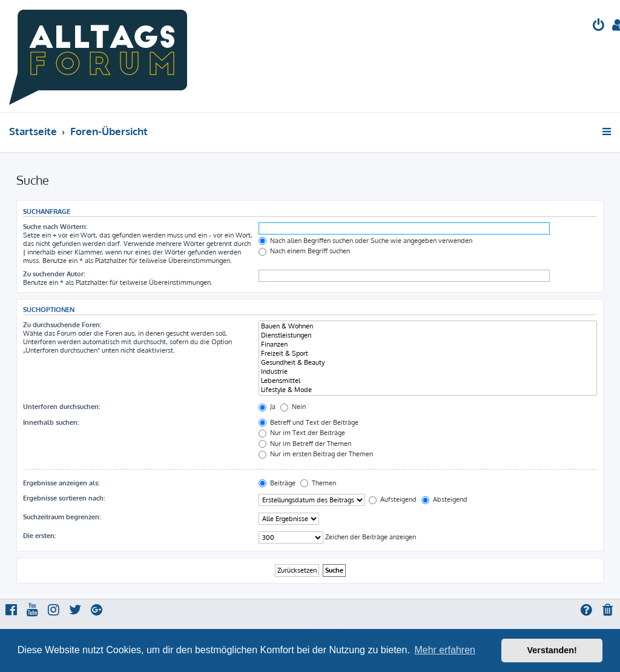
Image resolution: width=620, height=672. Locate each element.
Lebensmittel (428, 381)
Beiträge (277, 483)
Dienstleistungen (428, 335)
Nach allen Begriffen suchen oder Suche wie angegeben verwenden (365, 241)
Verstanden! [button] (552, 650)
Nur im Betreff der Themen (305, 444)
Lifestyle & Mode (428, 390)
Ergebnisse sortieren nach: (64, 498)
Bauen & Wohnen (428, 326)
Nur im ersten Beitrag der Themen (316, 454)
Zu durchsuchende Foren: (62, 325)
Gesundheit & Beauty (428, 363)
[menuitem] (599, 26)
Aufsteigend (393, 499)
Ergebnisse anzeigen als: (61, 483)
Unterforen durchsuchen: (61, 407)
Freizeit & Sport (428, 354)
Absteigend (444, 499)
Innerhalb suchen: (51, 422)
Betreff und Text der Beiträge (308, 422)
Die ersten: (39, 536)
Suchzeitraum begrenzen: (62, 517)
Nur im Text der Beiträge (302, 433)
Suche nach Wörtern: (55, 227)
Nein (293, 407)
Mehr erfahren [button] (445, 650)
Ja (267, 407)
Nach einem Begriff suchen (304, 251)
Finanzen (428, 344)
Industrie (428, 372)
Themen (318, 483)
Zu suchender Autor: (54, 274)
